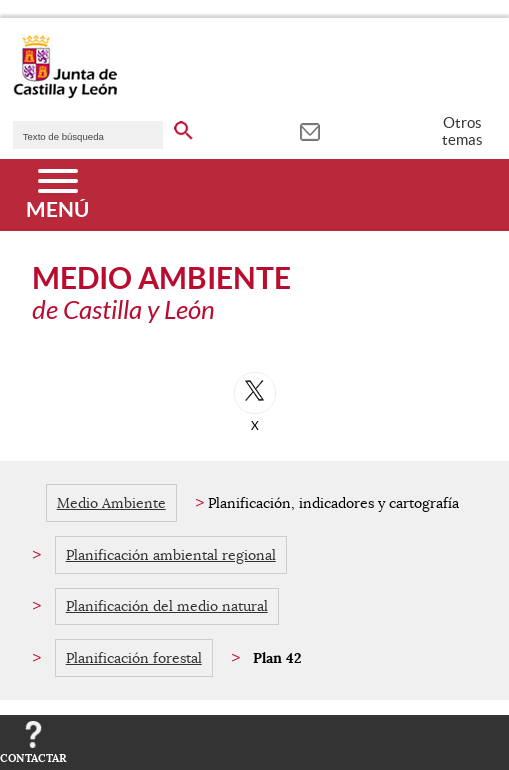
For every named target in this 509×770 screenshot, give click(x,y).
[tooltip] (309, 130)
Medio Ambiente (111, 503)
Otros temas (462, 131)
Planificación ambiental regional (171, 555)
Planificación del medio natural (167, 606)
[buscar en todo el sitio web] (183, 127)
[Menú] (57, 195)
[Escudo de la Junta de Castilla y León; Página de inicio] (65, 94)
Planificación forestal (134, 658)
